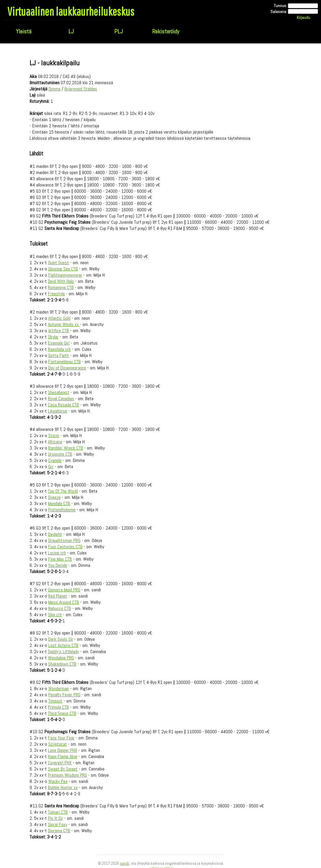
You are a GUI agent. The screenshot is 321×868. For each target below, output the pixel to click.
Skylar (53, 337)
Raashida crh (59, 349)
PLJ (118, 31)
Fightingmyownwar (65, 275)
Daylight (55, 534)
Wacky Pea (58, 781)
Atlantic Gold (59, 318)
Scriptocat (58, 744)
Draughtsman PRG (64, 540)
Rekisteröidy (166, 31)
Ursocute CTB (60, 454)
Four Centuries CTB (65, 547)
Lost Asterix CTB (63, 645)
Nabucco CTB (60, 608)
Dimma (54, 89)
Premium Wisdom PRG (67, 775)
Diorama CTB (59, 831)
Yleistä (24, 31)
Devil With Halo (61, 281)
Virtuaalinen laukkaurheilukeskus (71, 11)
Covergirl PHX (60, 763)
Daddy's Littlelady (63, 652)
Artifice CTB (59, 331)
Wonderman (59, 688)
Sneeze (54, 497)
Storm (54, 435)
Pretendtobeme (62, 510)
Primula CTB (58, 707)
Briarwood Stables (81, 89)
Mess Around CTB (64, 602)
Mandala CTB (59, 503)
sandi (124, 863)
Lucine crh (57, 553)
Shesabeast (59, 392)
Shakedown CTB (62, 664)
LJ (71, 31)
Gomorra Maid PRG (64, 590)
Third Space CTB (62, 713)
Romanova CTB (61, 287)
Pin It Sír (55, 818)
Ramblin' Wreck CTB (66, 448)
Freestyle (56, 294)
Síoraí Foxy (58, 824)
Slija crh (55, 615)
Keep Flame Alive (63, 756)
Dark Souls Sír (61, 639)
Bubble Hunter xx (63, 787)
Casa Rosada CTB (63, 405)
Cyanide (55, 460)
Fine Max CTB (60, 559)
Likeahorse (58, 411)
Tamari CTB (58, 812)
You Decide (58, 565)
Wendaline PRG (61, 658)
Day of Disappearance (67, 368)
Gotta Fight (59, 355)
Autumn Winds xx (64, 324)
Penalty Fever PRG (64, 695)
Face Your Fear (61, 738)
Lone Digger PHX (63, 750)
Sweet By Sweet (63, 769)
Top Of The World (63, 491)
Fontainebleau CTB (64, 362)
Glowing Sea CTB (63, 269)
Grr (51, 467)
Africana (55, 442)
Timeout (55, 701)
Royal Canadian (61, 399)
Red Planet (58, 596)
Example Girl (59, 343)
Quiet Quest (58, 263)
